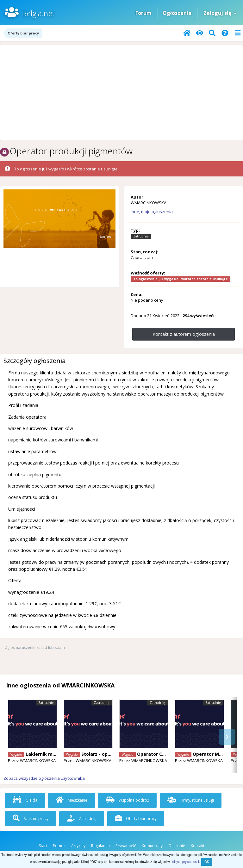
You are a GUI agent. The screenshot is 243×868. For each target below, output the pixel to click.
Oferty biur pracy (136, 819)
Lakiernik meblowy (47, 754)
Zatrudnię (82, 819)
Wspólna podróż (127, 800)
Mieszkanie (72, 800)
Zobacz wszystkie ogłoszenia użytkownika (44, 778)
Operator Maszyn (212, 754)
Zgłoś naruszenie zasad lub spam (35, 647)
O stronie (177, 846)
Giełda (25, 800)
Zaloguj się (220, 13)
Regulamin (100, 846)
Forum (143, 13)
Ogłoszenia (177, 13)
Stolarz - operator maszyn (111, 754)
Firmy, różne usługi (191, 800)
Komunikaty (152, 846)
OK (207, 862)
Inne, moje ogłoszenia (152, 212)
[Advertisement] (121, 92)
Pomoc (59, 846)
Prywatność (126, 846)
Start (43, 846)
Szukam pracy (31, 819)
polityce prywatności (185, 862)
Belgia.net (38, 13)
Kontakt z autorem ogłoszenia (184, 334)
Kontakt (198, 846)
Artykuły (78, 846)
